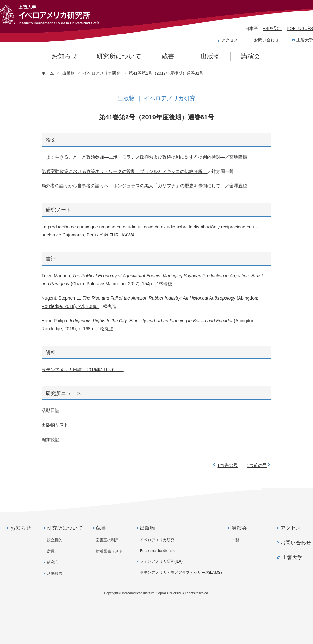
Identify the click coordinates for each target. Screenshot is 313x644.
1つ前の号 (257, 465)
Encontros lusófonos (157, 551)
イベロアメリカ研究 (157, 540)
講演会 (251, 56)
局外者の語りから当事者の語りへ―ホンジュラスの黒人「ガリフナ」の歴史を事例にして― (133, 186)
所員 (51, 551)
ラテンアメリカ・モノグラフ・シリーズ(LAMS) (181, 573)
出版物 (210, 56)
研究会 (53, 562)
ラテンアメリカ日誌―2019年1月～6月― (83, 370)
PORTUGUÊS (300, 29)
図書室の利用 (107, 540)
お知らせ (65, 56)
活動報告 (55, 573)
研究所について (119, 56)
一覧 (235, 540)
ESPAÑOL (272, 29)
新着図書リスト (109, 551)
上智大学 (305, 40)
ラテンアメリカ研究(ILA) (161, 561)
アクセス (230, 40)
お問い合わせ (266, 40)
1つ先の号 (228, 465)
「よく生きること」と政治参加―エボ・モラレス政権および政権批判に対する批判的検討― (133, 157)
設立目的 (55, 540)
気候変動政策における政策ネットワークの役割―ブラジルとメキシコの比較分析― (124, 171)
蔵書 (168, 56)
